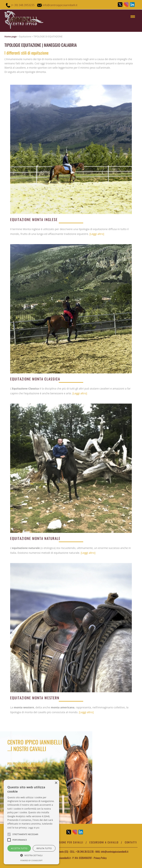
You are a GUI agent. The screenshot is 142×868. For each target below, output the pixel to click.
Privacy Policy (100, 858)
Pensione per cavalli (69, 842)
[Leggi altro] (97, 234)
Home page (11, 37)
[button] (31, 855)
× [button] (56, 783)
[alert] (31, 822)
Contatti (131, 842)
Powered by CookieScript (31, 861)
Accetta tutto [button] (19, 848)
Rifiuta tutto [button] (44, 848)
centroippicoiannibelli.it (60, 858)
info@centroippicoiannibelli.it (60, 5)
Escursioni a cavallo (104, 842)
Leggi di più (34, 828)
